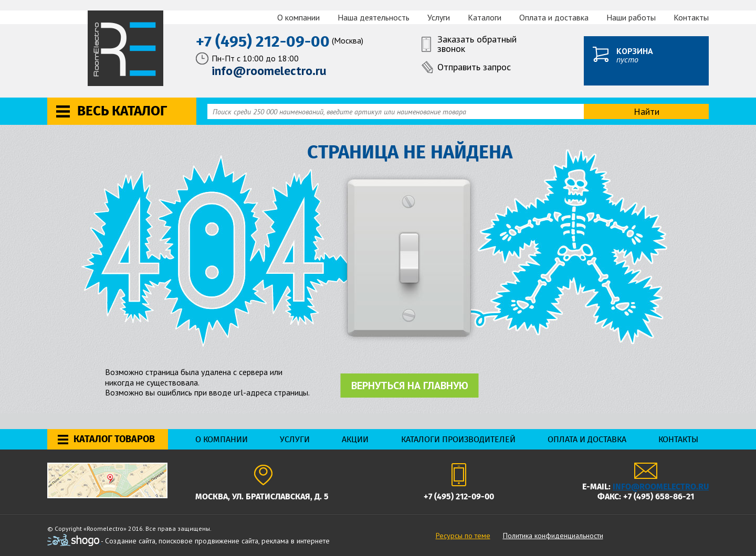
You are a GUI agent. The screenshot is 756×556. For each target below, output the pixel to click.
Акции (355, 439)
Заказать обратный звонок (477, 45)
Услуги (439, 17)
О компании (298, 17)
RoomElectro (126, 48)
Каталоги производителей (458, 439)
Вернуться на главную (410, 386)
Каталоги (485, 17)
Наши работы (631, 17)
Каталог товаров (114, 439)
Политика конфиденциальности (553, 536)
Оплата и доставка (554, 17)
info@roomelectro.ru (661, 486)
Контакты (691, 17)
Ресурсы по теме (463, 536)
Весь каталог (122, 111)
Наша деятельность (374, 17)
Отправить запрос (474, 67)
